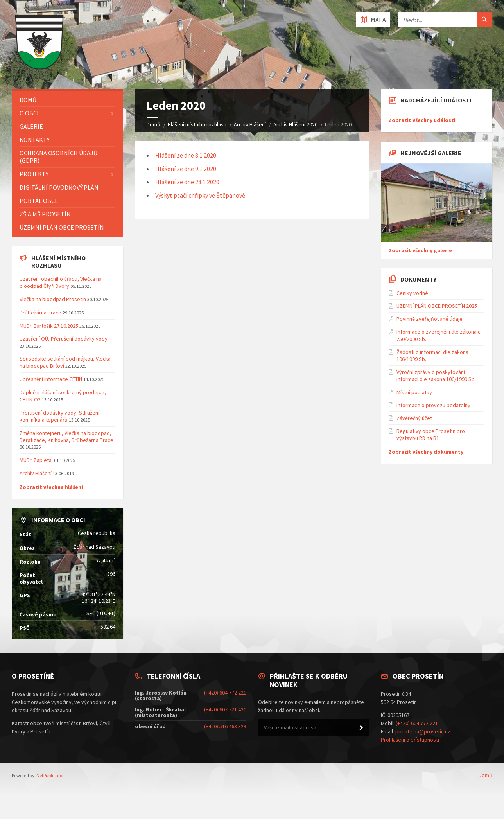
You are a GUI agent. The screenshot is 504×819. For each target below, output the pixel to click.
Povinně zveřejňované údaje (430, 319)
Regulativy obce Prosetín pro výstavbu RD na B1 (431, 435)
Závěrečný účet (414, 418)
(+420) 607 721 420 (225, 709)
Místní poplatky (414, 392)
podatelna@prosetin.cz (423, 731)
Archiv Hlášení (250, 124)
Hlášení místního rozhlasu (197, 124)
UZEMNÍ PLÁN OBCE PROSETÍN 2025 (437, 306)
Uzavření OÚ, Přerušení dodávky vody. (64, 339)
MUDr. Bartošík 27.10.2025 (49, 326)
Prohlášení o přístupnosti (410, 740)
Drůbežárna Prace (40, 313)
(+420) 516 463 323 (225, 726)
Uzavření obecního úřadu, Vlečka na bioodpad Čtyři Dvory (61, 282)
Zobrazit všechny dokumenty (426, 452)
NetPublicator (50, 775)
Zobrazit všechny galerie (420, 250)
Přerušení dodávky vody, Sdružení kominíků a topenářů (59, 416)
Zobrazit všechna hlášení (51, 487)
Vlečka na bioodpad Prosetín (53, 299)
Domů (153, 124)
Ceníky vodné (412, 293)
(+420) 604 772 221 (225, 693)
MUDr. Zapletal (36, 460)
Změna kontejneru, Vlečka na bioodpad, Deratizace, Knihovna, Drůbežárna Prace (66, 436)
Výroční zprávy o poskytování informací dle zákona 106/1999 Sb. (436, 375)
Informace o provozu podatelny (433, 405)
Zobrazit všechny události (422, 120)
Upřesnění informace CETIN (51, 379)
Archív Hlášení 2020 (295, 124)
